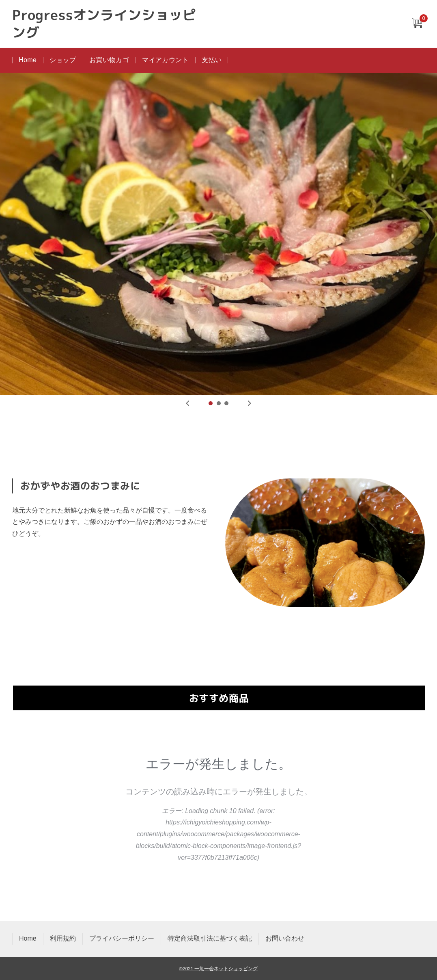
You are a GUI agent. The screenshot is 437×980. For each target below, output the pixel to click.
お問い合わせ (285, 938)
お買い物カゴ (109, 60)
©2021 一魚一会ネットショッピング (219, 968)
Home (28, 60)
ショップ (63, 60)
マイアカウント (165, 60)
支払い (212, 60)
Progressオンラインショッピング (104, 24)
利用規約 (63, 938)
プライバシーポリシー (122, 938)
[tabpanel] (218, 234)
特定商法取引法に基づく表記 (210, 938)
